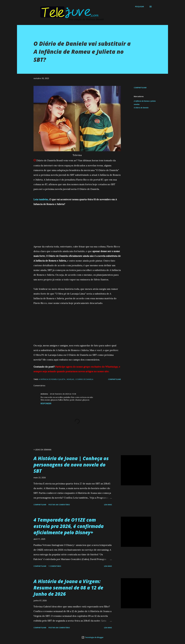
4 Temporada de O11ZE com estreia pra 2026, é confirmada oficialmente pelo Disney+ (69, 526)
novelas (137, 104)
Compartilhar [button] (140, 88)
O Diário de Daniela (141, 108)
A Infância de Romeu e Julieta (145, 101)
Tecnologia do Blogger (92, 637)
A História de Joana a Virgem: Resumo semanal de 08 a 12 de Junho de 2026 (68, 588)
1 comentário (55, 566)
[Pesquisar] (140, 7)
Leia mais (108, 505)
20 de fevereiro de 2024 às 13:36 (63, 394)
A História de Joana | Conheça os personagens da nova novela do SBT (71, 465)
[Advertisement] (77, 223)
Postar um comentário (59, 505)
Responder (46, 403)
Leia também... (41, 199)
